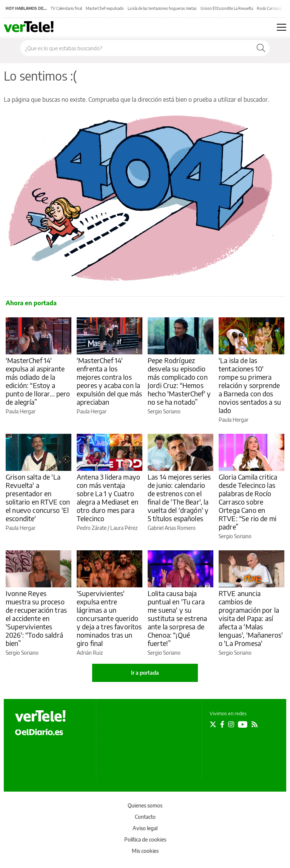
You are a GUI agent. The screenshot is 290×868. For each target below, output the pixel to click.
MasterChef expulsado (105, 8)
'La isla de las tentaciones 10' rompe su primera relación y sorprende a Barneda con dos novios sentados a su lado (250, 385)
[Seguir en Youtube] (243, 724)
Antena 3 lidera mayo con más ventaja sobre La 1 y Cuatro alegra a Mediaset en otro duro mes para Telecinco (108, 498)
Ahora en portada (31, 303)
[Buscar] (261, 48)
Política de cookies (145, 839)
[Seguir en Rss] (255, 724)
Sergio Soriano (164, 411)
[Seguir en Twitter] (213, 724)
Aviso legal (145, 828)
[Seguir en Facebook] (222, 724)
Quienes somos (145, 805)
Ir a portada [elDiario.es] (145, 673)
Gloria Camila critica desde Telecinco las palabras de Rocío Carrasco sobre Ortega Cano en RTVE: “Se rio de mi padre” (248, 502)
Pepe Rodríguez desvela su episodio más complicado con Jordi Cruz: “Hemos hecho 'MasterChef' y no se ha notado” (179, 381)
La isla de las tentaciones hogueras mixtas (162, 8)
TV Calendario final (66, 8)
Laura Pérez (124, 528)
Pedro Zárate (92, 528)
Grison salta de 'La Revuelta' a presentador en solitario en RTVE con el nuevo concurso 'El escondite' (38, 498)
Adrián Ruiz (90, 653)
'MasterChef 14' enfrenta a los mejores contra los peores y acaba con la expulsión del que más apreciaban (109, 381)
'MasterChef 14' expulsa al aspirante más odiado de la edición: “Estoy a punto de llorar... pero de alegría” (38, 381)
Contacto (145, 817)
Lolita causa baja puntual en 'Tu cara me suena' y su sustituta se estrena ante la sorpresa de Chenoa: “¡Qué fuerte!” (177, 618)
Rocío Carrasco (269, 8)
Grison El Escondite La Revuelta (227, 8)
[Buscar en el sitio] (137, 48)
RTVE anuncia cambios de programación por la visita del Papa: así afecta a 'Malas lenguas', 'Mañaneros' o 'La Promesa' (251, 618)
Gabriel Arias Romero (172, 528)
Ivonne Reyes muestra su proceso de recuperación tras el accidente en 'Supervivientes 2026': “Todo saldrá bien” (36, 618)
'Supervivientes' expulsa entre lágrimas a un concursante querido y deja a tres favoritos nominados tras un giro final (109, 618)
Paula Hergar (21, 411)
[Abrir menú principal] (282, 27)
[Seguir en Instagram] (231, 724)
